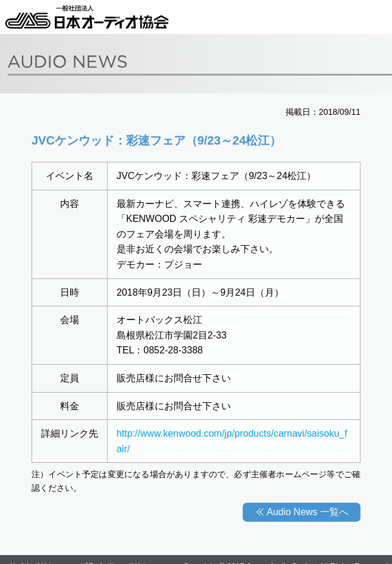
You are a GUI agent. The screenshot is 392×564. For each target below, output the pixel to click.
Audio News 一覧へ (308, 512)
